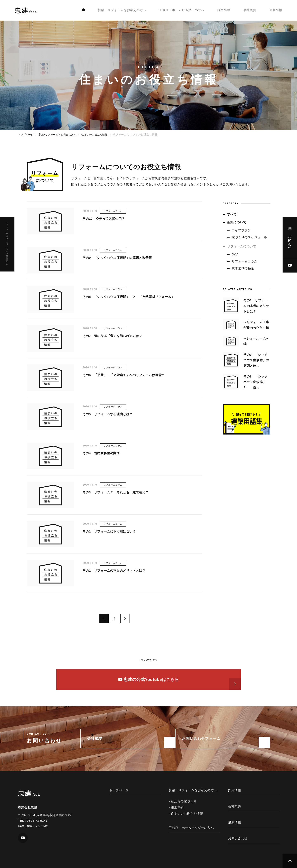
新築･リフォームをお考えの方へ (60, 135)
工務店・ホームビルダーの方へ (182, 11)
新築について (237, 222)
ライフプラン (241, 230)
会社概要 (250, 11)
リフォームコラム (245, 261)
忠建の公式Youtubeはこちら (149, 679)
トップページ (26, 135)
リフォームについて (242, 246)
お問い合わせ (290, 238)
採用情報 (224, 11)
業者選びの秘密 (243, 268)
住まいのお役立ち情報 (100, 135)
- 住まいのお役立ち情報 (186, 814)
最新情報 (276, 11)
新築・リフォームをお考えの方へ (122, 11)
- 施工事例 (176, 807)
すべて (232, 214)
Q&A (235, 254)
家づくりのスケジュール (249, 237)
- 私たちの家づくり (183, 801)
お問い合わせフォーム (203, 739)
